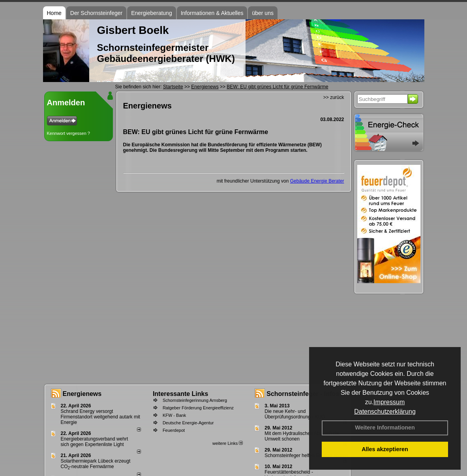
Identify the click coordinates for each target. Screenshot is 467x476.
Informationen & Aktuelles (212, 13)
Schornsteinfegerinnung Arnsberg (195, 400)
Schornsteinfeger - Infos (303, 394)
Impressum (389, 402)
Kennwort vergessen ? (68, 133)
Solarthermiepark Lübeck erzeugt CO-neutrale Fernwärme (96, 464)
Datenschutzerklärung (385, 412)
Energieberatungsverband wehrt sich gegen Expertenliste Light (95, 442)
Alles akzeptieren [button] (385, 449)
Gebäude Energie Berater (317, 181)
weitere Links (228, 443)
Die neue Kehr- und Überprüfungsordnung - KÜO (295, 414)
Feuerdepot (174, 430)
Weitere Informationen (385, 427)
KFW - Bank (174, 415)
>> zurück (334, 97)
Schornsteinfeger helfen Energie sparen (306, 455)
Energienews (82, 394)
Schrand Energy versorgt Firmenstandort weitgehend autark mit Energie (100, 417)
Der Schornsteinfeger (96, 13)
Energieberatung (152, 13)
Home (54, 13)
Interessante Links (181, 394)
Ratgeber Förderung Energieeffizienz (198, 408)
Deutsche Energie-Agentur (188, 423)
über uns (263, 13)
